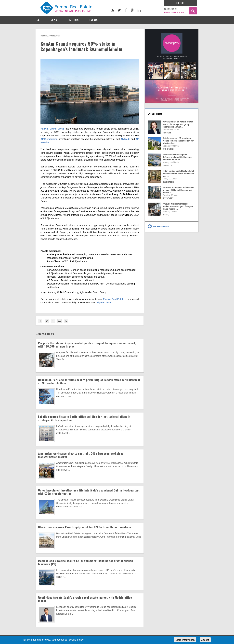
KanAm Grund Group (52, 129)
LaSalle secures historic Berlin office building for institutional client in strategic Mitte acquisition (84, 418)
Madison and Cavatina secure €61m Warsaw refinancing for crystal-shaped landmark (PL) (86, 562)
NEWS (54, 20)
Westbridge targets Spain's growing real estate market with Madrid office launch (85, 599)
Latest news (155, 113)
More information (185, 640)
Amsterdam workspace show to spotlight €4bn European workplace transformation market (81, 455)
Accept (205, 640)
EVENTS (94, 20)
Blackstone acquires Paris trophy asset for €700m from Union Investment (85, 527)
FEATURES (73, 20)
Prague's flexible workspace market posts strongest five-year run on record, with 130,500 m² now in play (87, 345)
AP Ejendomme (49, 139)
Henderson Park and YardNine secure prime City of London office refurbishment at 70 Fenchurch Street (89, 381)
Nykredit (126, 139)
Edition (180, 3)
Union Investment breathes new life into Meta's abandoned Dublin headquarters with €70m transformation (89, 492)
